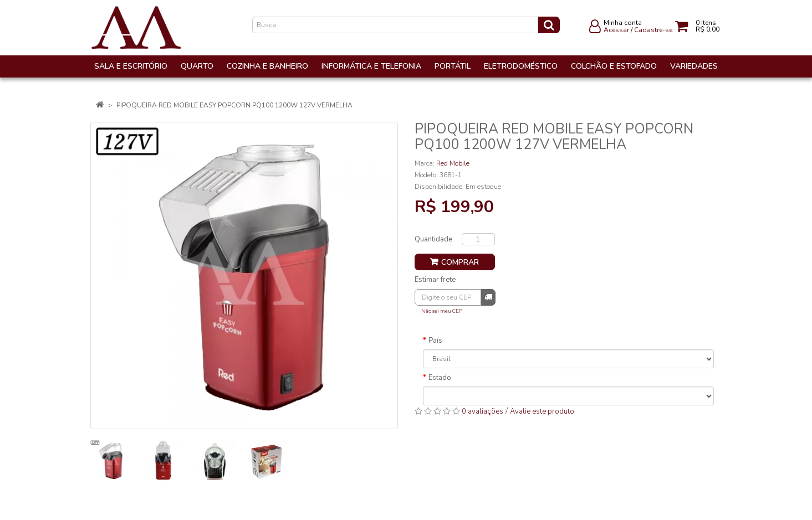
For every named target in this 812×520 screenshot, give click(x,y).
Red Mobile (453, 163)
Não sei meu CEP (442, 311)
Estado (440, 378)
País (435, 341)
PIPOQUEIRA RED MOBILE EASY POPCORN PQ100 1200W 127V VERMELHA (234, 105)
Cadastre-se (653, 30)
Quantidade (433, 239)
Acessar (616, 30)
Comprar (460, 262)
